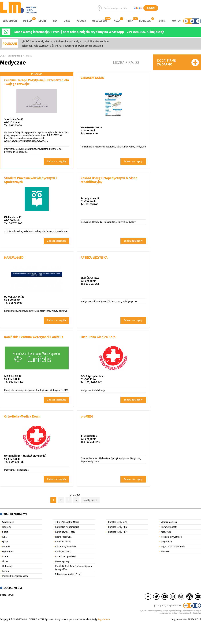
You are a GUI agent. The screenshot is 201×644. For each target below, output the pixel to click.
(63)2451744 (93, 442)
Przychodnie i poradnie (16, 152)
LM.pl (2, 56)
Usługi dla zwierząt (14, 390)
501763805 (16, 223)
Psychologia (55, 149)
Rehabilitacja (87, 147)
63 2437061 (92, 284)
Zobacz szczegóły (57, 161)
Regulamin (166, 542)
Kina (55, 21)
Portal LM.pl (7, 595)
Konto (175, 21)
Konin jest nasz (63, 552)
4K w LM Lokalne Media (67, 522)
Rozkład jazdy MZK (118, 522)
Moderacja (166, 532)
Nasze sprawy (62, 561)
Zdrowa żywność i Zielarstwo (107, 302)
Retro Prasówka (63, 537)
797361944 (15, 125)
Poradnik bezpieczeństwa (15, 576)
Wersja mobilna (169, 522)
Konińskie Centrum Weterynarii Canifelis (34, 337)
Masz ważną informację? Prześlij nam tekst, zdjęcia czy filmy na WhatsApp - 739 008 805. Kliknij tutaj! (89, 32)
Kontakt (165, 552)
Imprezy (28, 21)
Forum (162, 21)
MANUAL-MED (14, 258)
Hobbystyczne (130, 302)
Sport (42, 21)
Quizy (67, 21)
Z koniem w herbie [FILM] (68, 574)
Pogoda (81, 21)
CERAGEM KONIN (93, 78)
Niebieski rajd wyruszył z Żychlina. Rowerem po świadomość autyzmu (63, 46)
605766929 (16, 303)
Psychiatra (43, 149)
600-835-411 (17, 462)
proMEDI (87, 416)
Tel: (6, 125)
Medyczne (27, 56)
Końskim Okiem (63, 542)
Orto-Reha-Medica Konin (22, 416)
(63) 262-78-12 (94, 382)
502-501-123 (16, 382)
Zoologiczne (42, 390)
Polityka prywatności (172, 537)
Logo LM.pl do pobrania (173, 547)
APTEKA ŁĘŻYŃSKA (94, 258)
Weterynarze (56, 390)
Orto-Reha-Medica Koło (98, 337)
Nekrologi (145, 21)
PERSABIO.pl (194, 619)
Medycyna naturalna (26, 149)
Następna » (90, 500)
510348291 (92, 134)
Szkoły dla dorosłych (45, 231)
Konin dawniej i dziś (65, 532)
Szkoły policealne (13, 231)
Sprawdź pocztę (169, 527)
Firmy (130, 21)
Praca (117, 21)
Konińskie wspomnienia (67, 527)
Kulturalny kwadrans (66, 547)
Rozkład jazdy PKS (117, 527)
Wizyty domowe (59, 311)
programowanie (179, 619)
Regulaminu (104, 619)
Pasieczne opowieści (66, 556)
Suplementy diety (90, 461)
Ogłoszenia (99, 21)
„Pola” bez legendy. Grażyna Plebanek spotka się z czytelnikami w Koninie (65, 41)
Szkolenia (29, 231)
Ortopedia (97, 222)
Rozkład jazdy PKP (118, 532)
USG (66, 390)
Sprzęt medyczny (125, 147)
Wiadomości (10, 21)
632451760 (92, 204)
